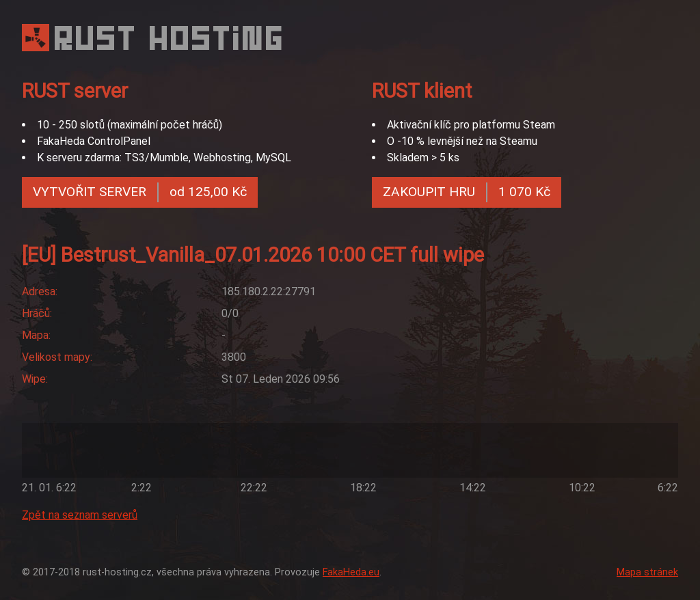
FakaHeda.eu (351, 572)
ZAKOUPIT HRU (467, 192)
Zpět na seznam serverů (80, 515)
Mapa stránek (647, 572)
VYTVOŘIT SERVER (140, 192)
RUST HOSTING (170, 38)
